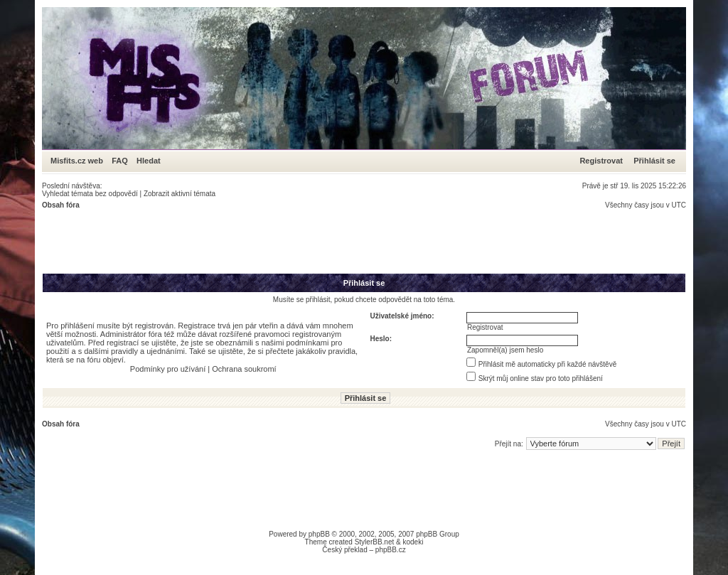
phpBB (319, 534)
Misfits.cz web (80, 161)
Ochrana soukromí (244, 369)
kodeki (413, 542)
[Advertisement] (301, 241)
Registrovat (601, 161)
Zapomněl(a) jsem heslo (505, 350)
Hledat (149, 161)
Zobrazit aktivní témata (180, 194)
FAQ (120, 161)
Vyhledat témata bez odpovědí (90, 194)
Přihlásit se (654, 161)
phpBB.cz (391, 550)
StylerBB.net (375, 542)
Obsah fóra (61, 205)
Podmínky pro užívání (168, 369)
